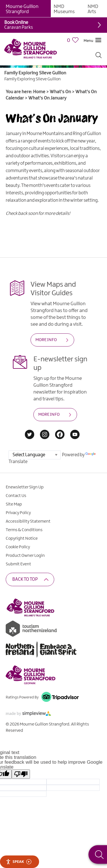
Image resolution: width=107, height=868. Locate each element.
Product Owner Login (25, 556)
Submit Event (18, 564)
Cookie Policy (18, 547)
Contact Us (16, 496)
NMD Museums (64, 9)
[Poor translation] (21, 774)
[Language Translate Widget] (35, 455)
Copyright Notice (22, 539)
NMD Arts (93, 9)
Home (39, 92)
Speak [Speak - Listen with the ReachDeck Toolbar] (19, 862)
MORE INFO (46, 340)
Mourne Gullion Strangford (22, 9)
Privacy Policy (18, 513)
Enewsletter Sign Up (25, 487)
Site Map (14, 504)
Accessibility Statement (28, 521)
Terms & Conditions (24, 530)
